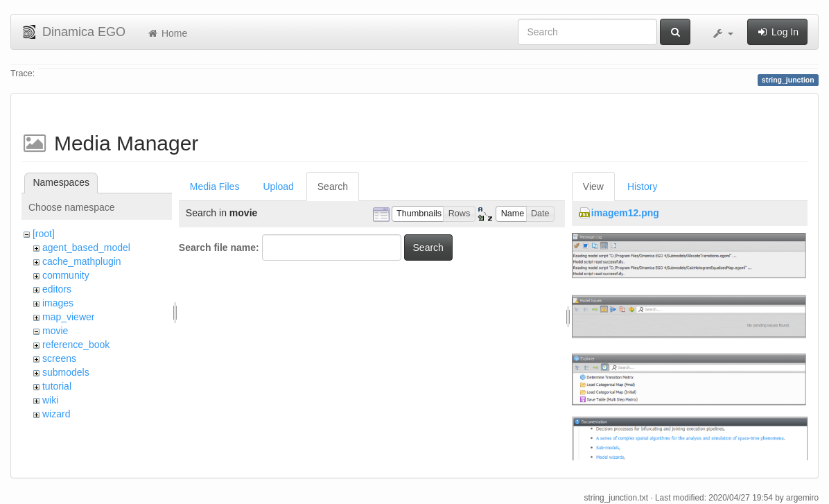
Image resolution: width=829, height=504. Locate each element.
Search (333, 186)
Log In (777, 32)
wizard (56, 414)
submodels (66, 372)
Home (167, 33)
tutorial (57, 386)
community (66, 275)
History (643, 186)
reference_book (76, 345)
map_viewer (68, 317)
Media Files (215, 186)
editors (57, 289)
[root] (44, 234)
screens (59, 358)
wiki (50, 400)
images (58, 303)
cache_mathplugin (82, 261)
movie (55, 331)
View (593, 186)
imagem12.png (625, 213)
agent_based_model (86, 247)
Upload (278, 186)
